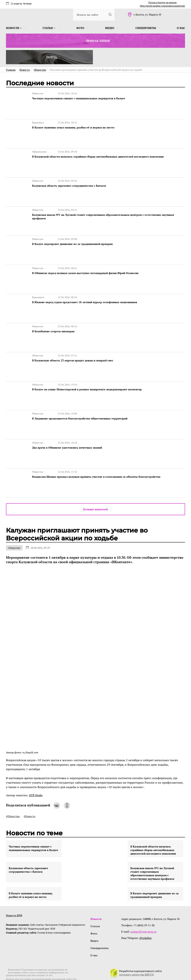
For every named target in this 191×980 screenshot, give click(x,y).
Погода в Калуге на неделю (162, 3)
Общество (14, 532)
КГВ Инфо (36, 780)
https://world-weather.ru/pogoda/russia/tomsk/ (162, 6)
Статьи (49, 28)
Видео (110, 28)
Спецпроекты (146, 28)
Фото (80, 28)
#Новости (30, 801)
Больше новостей (95, 494)
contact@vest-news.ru (144, 916)
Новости (14, 28)
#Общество (13, 801)
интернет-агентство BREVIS (137, 960)
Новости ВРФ (14, 900)
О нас (181, 28)
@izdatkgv (146, 922)
